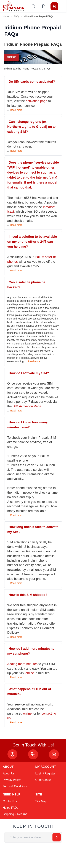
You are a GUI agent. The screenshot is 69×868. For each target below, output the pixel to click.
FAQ (16, 16)
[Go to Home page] (14, 6)
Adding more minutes (22, 664)
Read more (16, 110)
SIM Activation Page (27, 406)
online (30, 673)
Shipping (8, 814)
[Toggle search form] (33, 6)
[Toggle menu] (64, 6)
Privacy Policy (12, 780)
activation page (37, 101)
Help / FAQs (10, 808)
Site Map (41, 801)
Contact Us (10, 801)
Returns (22, 814)
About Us (9, 773)
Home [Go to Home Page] (6, 16)
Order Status (43, 780)
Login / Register (45, 773)
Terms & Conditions (15, 786)
